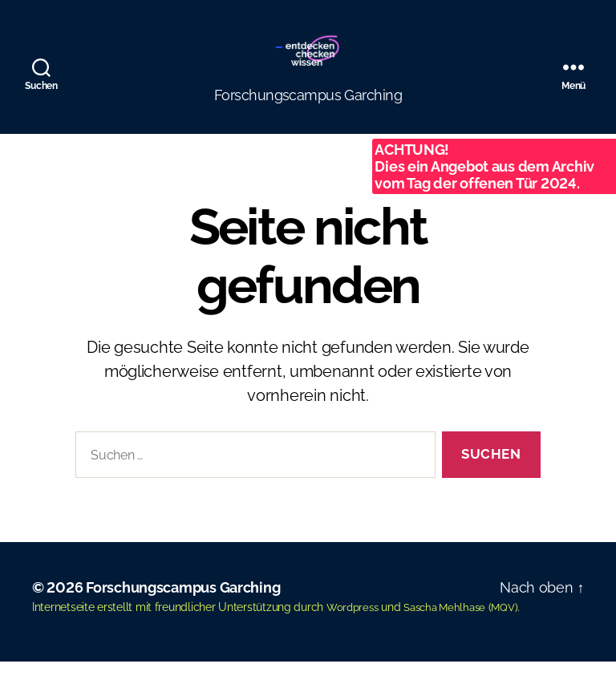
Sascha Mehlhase (452, 630)
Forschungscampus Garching (183, 611)
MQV (515, 630)
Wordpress (355, 630)
